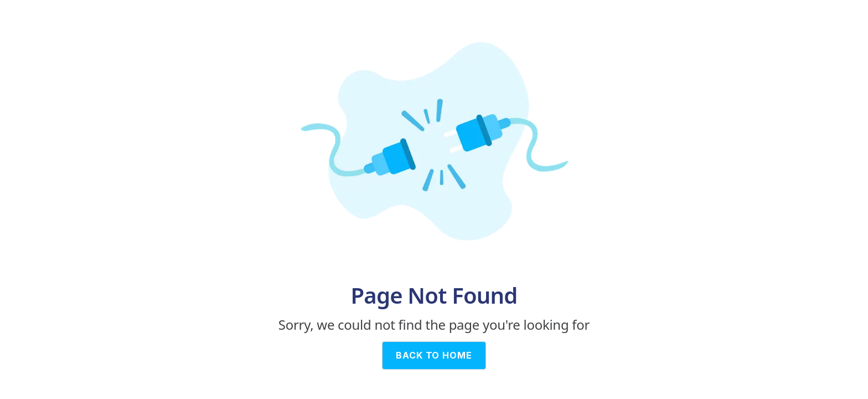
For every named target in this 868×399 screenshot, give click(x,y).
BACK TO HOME (434, 355)
